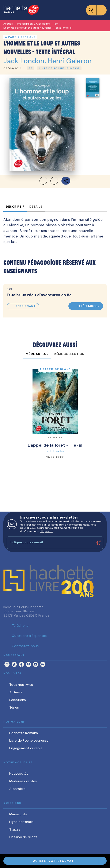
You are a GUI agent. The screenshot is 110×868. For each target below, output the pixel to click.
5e (56, 24)
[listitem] (7, 664)
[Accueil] (21, 10)
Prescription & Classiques (34, 24)
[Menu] (96, 10)
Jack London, (25, 61)
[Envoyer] (98, 543)
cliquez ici (46, 531)
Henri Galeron (70, 61)
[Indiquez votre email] (50, 543)
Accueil (8, 24)
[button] (30, 68)
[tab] (15, 207)
